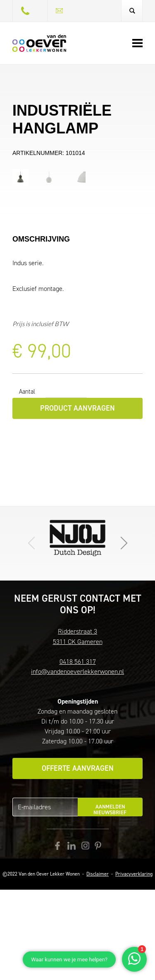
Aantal (27, 482)
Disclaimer (98, 964)
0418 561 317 (78, 752)
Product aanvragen (77, 498)
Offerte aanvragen (78, 859)
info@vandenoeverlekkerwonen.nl (77, 762)
